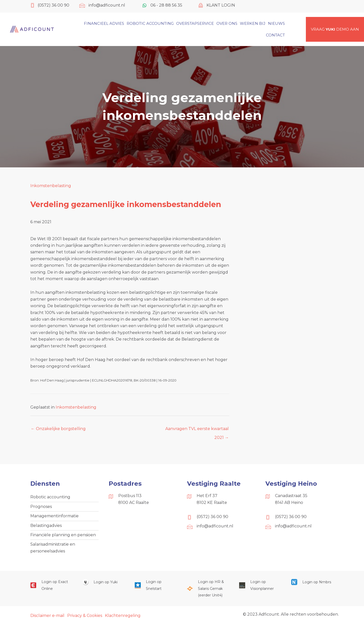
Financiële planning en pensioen (63, 535)
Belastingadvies (46, 526)
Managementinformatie (54, 516)
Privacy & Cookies (85, 616)
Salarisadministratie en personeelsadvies (53, 548)
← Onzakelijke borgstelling (58, 429)
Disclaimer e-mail (47, 616)
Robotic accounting (50, 497)
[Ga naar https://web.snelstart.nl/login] (156, 585)
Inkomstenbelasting (51, 186)
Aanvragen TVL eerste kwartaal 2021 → (197, 430)
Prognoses (41, 507)
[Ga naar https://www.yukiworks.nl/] (103, 582)
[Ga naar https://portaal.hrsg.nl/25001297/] (208, 588)
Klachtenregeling (123, 616)
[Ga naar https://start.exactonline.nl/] (51, 585)
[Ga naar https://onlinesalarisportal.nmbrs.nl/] (312, 582)
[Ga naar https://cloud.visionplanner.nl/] (260, 585)
